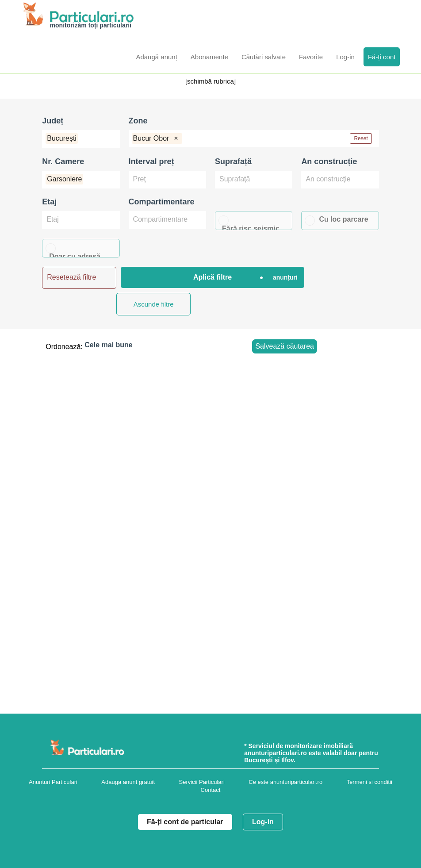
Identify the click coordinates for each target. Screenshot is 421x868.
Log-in (263, 822)
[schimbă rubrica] (210, 81)
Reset (361, 138)
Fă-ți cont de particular (185, 822)
